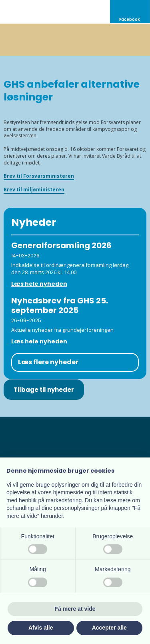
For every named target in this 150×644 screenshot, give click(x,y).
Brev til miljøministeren (34, 190)
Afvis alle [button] (41, 628)
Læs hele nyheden (39, 284)
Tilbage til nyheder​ (44, 390)
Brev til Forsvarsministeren (39, 176)
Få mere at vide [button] (75, 609)
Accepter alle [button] (109, 628)
